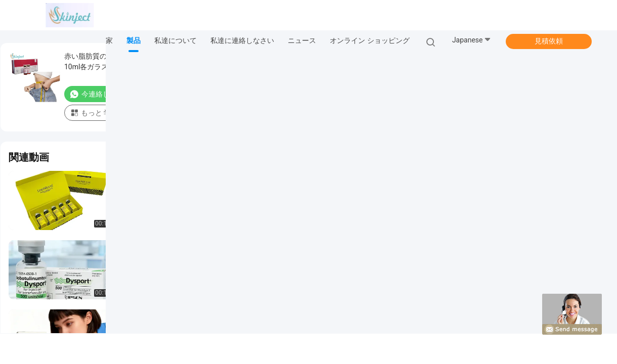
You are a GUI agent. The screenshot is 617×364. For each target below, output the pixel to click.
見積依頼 (549, 41)
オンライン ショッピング (369, 40)
